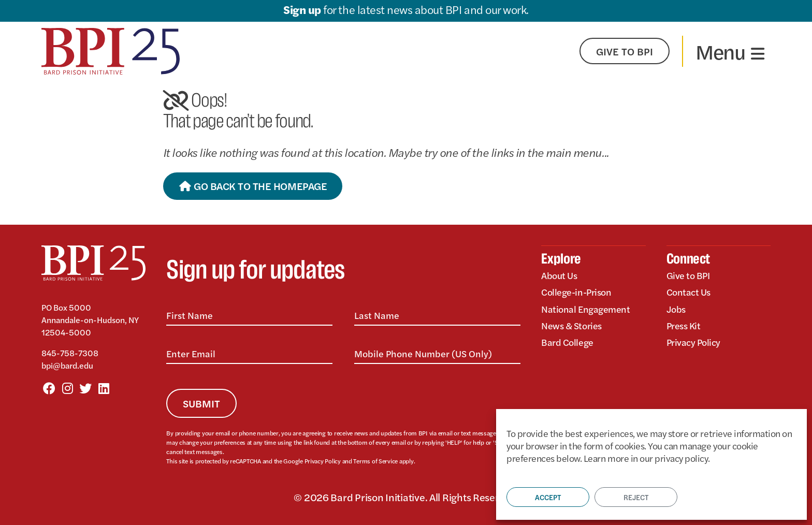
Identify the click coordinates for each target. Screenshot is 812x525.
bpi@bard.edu (67, 365)
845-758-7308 (70, 353)
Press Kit (684, 325)
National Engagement (585, 309)
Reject (636, 497)
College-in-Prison (576, 292)
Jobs (676, 309)
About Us (559, 275)
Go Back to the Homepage (253, 186)
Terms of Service (375, 461)
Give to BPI (688, 275)
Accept (548, 497)
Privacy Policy (323, 461)
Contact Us (688, 292)
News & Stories (571, 325)
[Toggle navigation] (730, 51)
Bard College (567, 342)
